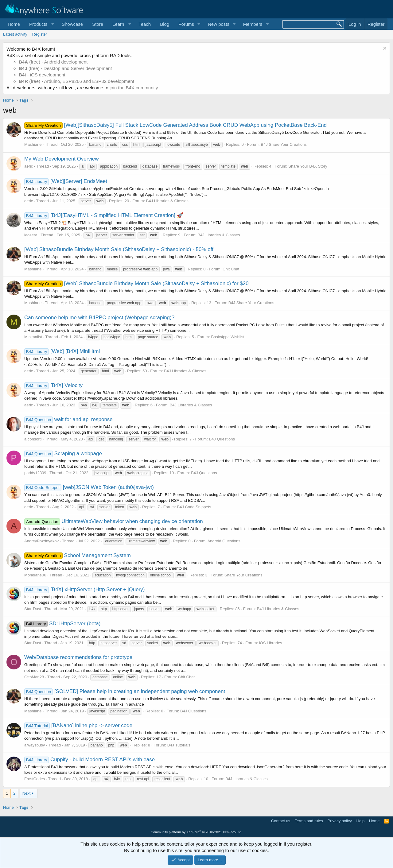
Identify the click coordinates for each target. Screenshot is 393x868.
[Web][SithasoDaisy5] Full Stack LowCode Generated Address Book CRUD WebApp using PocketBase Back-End (175, 125)
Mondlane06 (35, 575)
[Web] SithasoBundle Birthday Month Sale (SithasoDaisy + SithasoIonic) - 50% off (119, 249)
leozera (31, 235)
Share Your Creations (243, 575)
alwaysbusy (35, 745)
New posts (219, 24)
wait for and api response (68, 419)
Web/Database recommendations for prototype (78, 657)
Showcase (72, 24)
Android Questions (224, 541)
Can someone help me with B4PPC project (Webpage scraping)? (99, 318)
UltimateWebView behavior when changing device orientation (114, 521)
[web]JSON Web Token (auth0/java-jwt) (89, 487)
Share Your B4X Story (308, 166)
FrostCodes (35, 779)
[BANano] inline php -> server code (78, 725)
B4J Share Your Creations (284, 144)
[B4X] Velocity (53, 385)
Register (40, 34)
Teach (145, 24)
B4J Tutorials (179, 745)
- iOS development (42, 75)
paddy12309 (35, 473)
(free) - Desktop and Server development (65, 68)
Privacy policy (340, 821)
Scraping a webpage (63, 453)
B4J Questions (222, 439)
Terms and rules (309, 821)
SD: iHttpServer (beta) (62, 624)
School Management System (78, 555)
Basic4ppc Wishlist (228, 337)
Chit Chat (231, 269)
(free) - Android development (53, 62)
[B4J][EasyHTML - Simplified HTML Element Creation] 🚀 (104, 215)
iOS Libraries (271, 643)
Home (14, 24)
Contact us (281, 821)
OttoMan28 (34, 677)
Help (361, 821)
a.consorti (33, 439)
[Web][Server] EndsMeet (66, 181)
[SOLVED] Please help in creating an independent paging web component (125, 691)
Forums (186, 24)
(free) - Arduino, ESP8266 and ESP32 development (76, 81)
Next (27, 793)
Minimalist (33, 337)
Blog (165, 24)
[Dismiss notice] (384, 49)
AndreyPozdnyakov (41, 541)
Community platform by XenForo (196, 832)
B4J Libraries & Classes (167, 201)
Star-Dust (33, 609)
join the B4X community (134, 88)
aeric (29, 166)
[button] (41, 24)
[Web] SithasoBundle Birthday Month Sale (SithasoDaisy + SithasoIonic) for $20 (136, 283)
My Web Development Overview (62, 159)
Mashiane (33, 144)
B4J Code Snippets (194, 507)
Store (98, 24)
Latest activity (15, 34)
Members (253, 24)
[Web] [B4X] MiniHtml (62, 351)
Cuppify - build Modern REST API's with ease (89, 759)
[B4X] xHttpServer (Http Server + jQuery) (85, 589)
